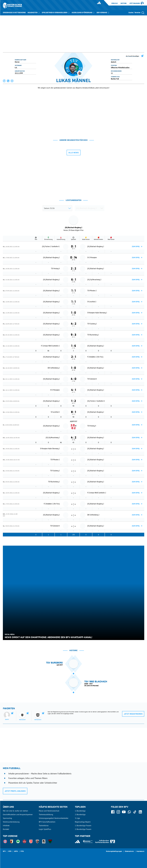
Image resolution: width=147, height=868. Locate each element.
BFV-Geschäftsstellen (47, 822)
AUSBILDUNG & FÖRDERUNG (83, 13)
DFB (10, 851)
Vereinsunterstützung (11, 822)
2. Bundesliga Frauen (83, 829)
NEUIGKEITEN (34, 13)
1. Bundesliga (80, 811)
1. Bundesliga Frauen (83, 825)
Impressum (140, 851)
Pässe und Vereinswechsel (49, 811)
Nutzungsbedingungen (114, 851)
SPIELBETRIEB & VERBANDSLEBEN (56, 13)
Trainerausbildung (46, 814)
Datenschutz (129, 851)
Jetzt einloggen (135, 3)
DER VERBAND (103, 13)
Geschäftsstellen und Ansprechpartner (18, 814)
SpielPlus (114, 3)
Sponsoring (7, 818)
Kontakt (6, 829)
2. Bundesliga (80, 814)
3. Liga (77, 818)
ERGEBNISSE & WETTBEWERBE (14, 13)
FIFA (22, 851)
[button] (4, 81)
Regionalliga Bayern (83, 822)
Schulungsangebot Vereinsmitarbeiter (54, 818)
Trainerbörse (44, 825)
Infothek (124, 3)
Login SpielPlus (45, 829)
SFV (4, 851)
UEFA (16, 851)
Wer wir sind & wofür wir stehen (15, 811)
